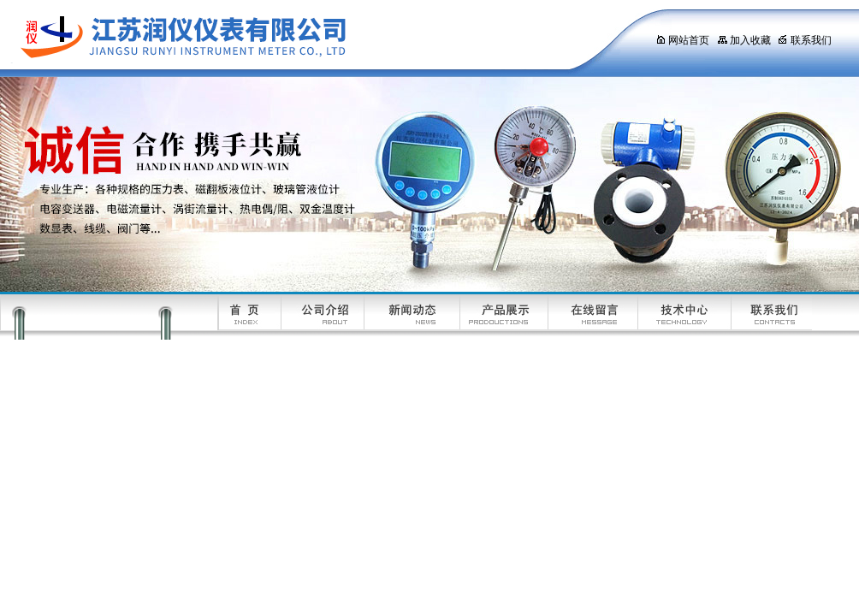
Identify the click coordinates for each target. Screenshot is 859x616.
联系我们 (805, 40)
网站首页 (682, 40)
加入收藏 (744, 40)
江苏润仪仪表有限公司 (312, 38)
